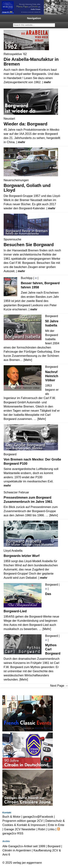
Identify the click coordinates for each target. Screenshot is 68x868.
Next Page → (59, 686)
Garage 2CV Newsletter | (21, 829)
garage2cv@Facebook (38, 817)
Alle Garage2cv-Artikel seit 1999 (24, 846)
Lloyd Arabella (13, 551)
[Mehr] (28, 360)
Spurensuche (12, 239)
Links (51, 829)
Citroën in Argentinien (17, 850)
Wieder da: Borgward (25, 124)
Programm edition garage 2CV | (24, 821)
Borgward (54, 846)
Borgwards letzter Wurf (22, 556)
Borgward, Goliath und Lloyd (27, 188)
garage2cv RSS (13, 833)
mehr (47, 82)
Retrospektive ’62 (15, 54)
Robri (42, 829)
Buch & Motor (11, 817)
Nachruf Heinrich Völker (52, 376)
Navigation (34, 18)
